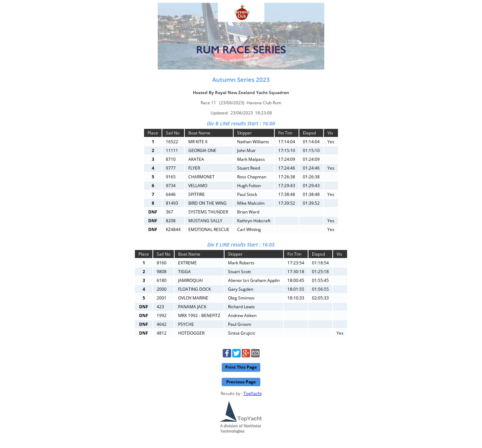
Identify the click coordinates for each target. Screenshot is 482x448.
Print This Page (241, 367)
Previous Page (241, 382)
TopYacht (253, 393)
